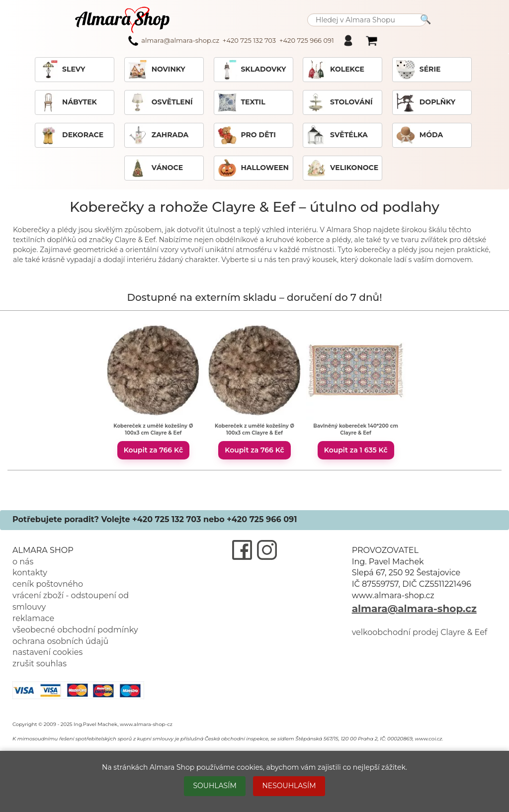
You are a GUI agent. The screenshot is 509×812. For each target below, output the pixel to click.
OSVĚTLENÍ (160, 102)
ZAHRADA (158, 135)
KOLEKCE (335, 70)
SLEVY (62, 70)
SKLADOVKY (252, 70)
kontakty (30, 573)
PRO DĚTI (247, 135)
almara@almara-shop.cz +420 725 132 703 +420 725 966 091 (231, 41)
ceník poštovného (48, 584)
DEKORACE (71, 135)
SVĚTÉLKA (337, 135)
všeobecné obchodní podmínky (75, 630)
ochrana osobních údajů (60, 641)
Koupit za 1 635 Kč (356, 450)
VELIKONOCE (342, 168)
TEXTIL (241, 102)
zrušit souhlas (40, 664)
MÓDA (419, 135)
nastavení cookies (47, 652)
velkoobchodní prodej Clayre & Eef (420, 632)
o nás (23, 562)
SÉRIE (418, 70)
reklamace (33, 618)
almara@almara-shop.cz (414, 609)
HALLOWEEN (253, 168)
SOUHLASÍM (214, 786)
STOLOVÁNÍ (339, 102)
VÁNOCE (155, 168)
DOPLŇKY (425, 102)
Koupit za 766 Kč (153, 450)
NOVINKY (157, 70)
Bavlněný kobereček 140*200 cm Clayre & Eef (356, 429)
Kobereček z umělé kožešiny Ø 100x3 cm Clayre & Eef (153, 429)
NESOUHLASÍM (289, 786)
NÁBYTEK (68, 102)
